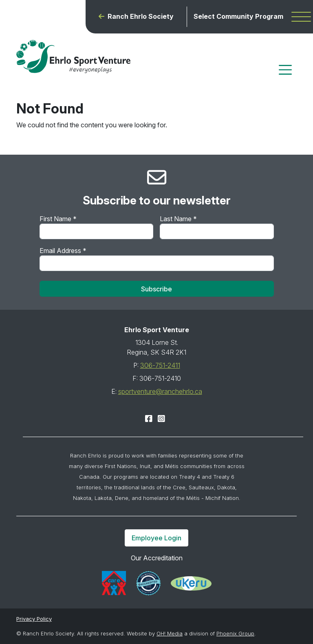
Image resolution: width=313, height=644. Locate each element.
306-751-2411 (160, 365)
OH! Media (170, 633)
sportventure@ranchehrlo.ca (160, 391)
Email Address (63, 251)
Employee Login (156, 538)
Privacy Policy (34, 619)
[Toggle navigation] (285, 70)
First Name (58, 219)
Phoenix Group (235, 633)
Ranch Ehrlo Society (141, 17)
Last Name (178, 219)
